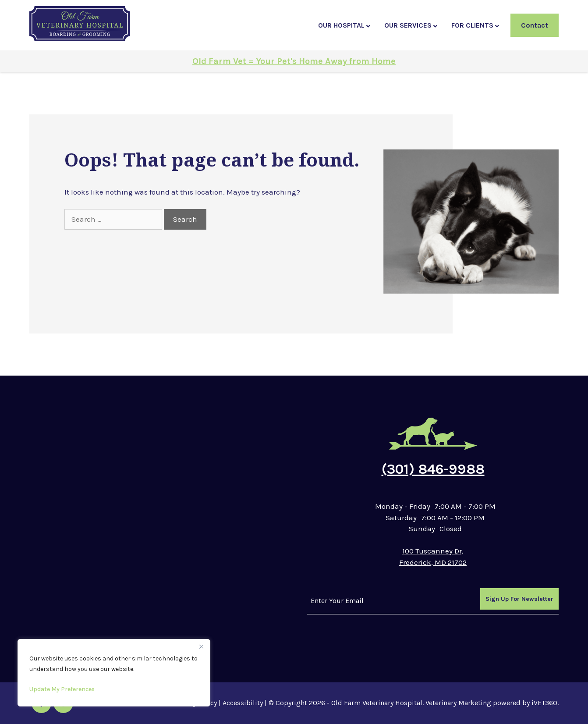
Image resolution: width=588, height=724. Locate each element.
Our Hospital (341, 25)
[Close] (201, 646)
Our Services (408, 25)
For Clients (472, 25)
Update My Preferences (62, 689)
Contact (535, 25)
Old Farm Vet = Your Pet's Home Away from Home (294, 61)
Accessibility (243, 703)
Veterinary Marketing (458, 703)
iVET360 (544, 703)
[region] (114, 673)
